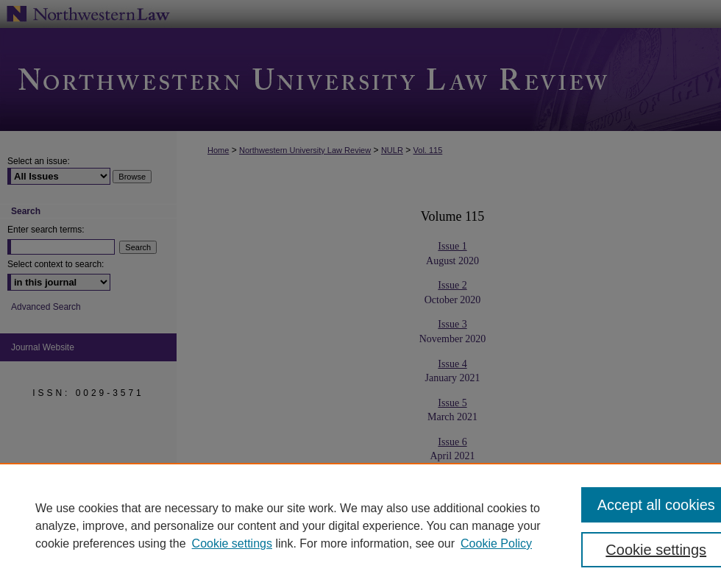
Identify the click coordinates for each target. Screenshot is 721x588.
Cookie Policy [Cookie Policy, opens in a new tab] (496, 543)
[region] (360, 525)
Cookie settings (232, 543)
